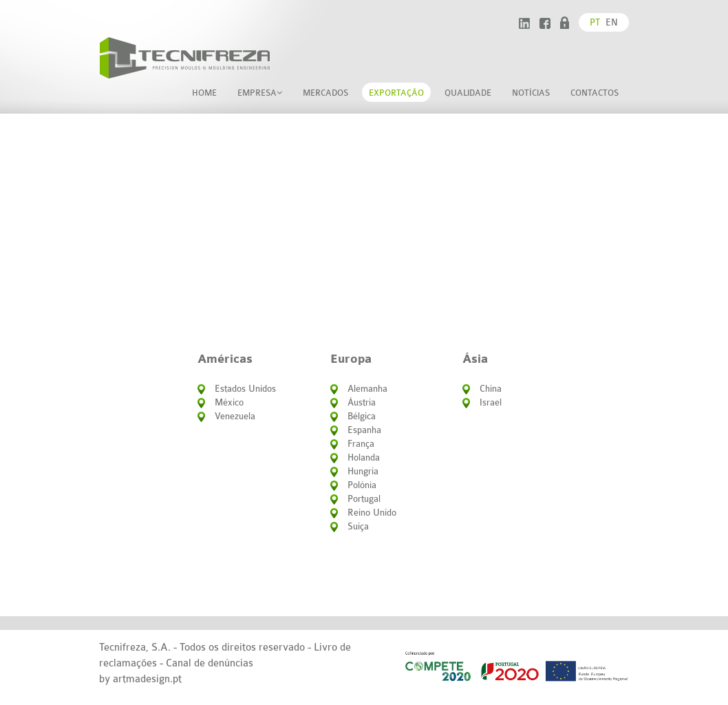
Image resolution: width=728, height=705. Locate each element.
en (612, 22)
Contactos (595, 93)
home (204, 93)
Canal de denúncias (210, 663)
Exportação (396, 93)
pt (595, 22)
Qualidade (468, 93)
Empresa (260, 93)
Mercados (325, 93)
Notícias (531, 93)
